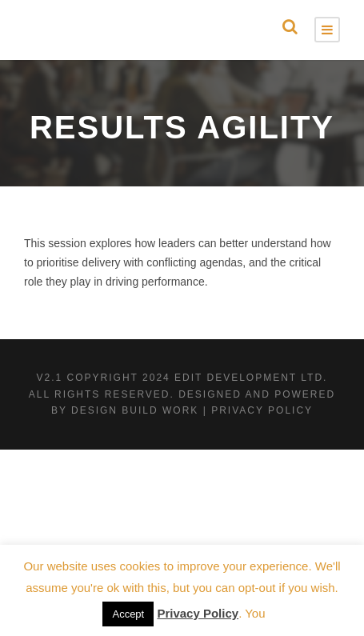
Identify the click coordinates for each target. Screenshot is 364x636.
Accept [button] (128, 614)
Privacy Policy (198, 613)
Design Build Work (135, 410)
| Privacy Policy (258, 410)
